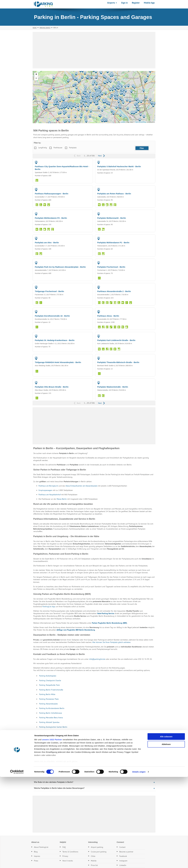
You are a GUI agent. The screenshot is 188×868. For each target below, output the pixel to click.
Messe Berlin (62, 499)
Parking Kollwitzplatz (48, 676)
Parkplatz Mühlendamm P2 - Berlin (51, 218)
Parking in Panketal (141, 741)
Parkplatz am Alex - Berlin (47, 243)
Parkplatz (73, 148)
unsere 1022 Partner (52, 831)
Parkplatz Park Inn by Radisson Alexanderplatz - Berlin (60, 267)
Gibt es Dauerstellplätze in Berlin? (48, 776)
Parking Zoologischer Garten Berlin (53, 727)
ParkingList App (49, 607)
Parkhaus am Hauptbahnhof (50, 495)
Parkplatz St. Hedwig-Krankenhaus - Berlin (55, 340)
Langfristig (43, 148)
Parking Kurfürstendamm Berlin (52, 708)
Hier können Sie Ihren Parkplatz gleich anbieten (111, 642)
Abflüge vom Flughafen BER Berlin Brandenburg (76, 630)
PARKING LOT (147, 162)
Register (136, 3)
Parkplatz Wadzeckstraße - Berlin (113, 387)
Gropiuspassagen (45, 490)
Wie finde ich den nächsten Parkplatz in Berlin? (54, 782)
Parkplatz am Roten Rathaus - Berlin (114, 194)
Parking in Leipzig (41, 741)
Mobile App (149, 3)
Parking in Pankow (75, 741)
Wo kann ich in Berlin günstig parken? (50, 764)
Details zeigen (139, 863)
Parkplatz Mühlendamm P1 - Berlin (113, 243)
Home (35, 28)
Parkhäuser (58, 148)
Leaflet (123, 122)
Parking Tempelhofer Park (49, 685)
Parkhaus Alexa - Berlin (108, 316)
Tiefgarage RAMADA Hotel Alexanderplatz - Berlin (58, 362)
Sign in (124, 3)
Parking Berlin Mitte (47, 694)
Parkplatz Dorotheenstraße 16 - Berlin (52, 316)
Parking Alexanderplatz (48, 704)
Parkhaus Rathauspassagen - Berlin (52, 194)
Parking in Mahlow (63, 746)
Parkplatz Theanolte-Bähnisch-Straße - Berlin (118, 362)
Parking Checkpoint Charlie (50, 680)
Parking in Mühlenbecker (121, 741)
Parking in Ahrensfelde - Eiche (97, 741)
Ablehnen (166, 835)
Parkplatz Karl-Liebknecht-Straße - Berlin (116, 340)
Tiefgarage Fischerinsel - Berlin (49, 291)
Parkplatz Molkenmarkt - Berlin (112, 218)
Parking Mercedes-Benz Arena (51, 718)
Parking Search (45, 28)
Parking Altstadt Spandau (49, 722)
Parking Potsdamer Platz (49, 699)
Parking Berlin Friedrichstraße (51, 690)
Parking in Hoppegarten (43, 746)
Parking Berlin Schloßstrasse (51, 713)
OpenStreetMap (141, 122)
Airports (112, 3)
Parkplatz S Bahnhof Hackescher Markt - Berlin (119, 166)
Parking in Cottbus (58, 741)
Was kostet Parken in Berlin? (46, 770)
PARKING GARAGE (83, 162)
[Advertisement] (94, 50)
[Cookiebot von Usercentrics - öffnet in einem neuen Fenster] (17, 863)
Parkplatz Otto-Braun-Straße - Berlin (52, 387)
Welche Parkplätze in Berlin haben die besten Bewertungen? (59, 788)
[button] (64, 107)
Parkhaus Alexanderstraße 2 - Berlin (114, 291)
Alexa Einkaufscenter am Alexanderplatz (81, 486)
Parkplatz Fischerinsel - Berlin (111, 267)
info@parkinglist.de (97, 659)
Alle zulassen (166, 828)
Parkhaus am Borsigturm (48, 486)
